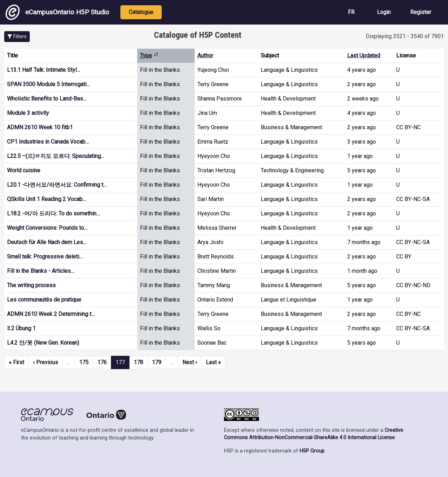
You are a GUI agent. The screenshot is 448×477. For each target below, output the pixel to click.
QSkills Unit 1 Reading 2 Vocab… (47, 199)
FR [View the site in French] (351, 12)
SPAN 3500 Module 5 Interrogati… (48, 84)
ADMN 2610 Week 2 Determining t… (51, 314)
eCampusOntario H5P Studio (57, 12)
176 (102, 362)
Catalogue (141, 12)
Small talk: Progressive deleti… (45, 257)
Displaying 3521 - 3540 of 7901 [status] (405, 36)
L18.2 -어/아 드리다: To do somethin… (53, 213)
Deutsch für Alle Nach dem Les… (47, 242)
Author (205, 56)
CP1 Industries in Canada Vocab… (48, 142)
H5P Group (312, 451)
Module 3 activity (28, 113)
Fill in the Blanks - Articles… (41, 271)
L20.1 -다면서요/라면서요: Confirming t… (57, 185)
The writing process (31, 285)
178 (138, 362)
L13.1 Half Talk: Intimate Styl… (44, 70)
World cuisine (24, 170)
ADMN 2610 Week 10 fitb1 (40, 127)
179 (157, 362)
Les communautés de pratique (44, 300)
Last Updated (364, 56)
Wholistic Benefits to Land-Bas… (47, 99)
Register (421, 12)
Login (384, 12)
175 (84, 362)
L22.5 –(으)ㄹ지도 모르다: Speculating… (56, 156)
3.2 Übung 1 (21, 328)
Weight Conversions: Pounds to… (47, 228)
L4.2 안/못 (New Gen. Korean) (43, 343)
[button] (17, 37)
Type (149, 56)
